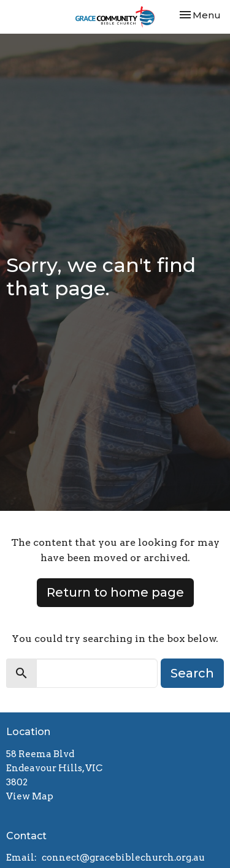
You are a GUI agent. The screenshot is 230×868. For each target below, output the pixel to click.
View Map (30, 796)
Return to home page (115, 592)
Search (192, 673)
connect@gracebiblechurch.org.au (123, 858)
